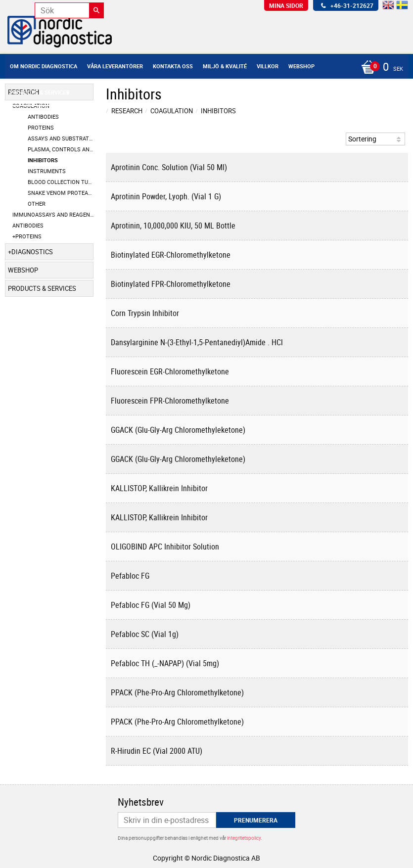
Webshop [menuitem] (301, 66)
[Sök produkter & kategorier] (69, 10)
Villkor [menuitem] (268, 66)
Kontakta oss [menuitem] (173, 66)
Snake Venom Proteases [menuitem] (61, 193)
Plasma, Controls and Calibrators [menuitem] (61, 149)
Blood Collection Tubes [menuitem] (61, 182)
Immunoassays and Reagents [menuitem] (53, 214)
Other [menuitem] (37, 204)
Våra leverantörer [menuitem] (115, 66)
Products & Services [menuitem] (40, 92)
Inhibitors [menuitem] (43, 160)
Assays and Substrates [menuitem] (61, 138)
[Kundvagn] (380, 68)
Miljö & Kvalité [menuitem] (225, 66)
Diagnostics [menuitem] (32, 252)
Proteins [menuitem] (41, 127)
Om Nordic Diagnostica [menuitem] (44, 66)
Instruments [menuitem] (47, 171)
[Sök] (96, 10)
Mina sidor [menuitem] (286, 5)
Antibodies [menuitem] (43, 116)
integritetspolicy (244, 838)
